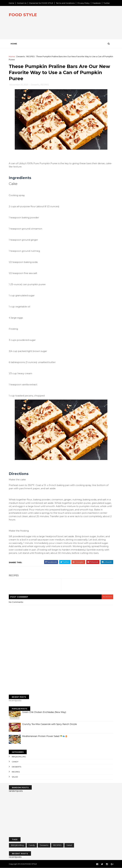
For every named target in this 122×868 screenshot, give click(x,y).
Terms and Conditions (65, 3)
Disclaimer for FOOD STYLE (41, 3)
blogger (107, 597)
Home (12, 3)
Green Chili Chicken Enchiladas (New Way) (44, 712)
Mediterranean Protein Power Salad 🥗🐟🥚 (45, 736)
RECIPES (31, 56)
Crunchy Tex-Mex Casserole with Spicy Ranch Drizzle (50, 724)
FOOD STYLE (23, 15)
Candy (15, 762)
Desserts (21, 56)
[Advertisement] (61, 669)
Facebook (97, 3)
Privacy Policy (84, 3)
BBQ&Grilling (19, 757)
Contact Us (22, 3)
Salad (15, 777)
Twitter (107, 3)
